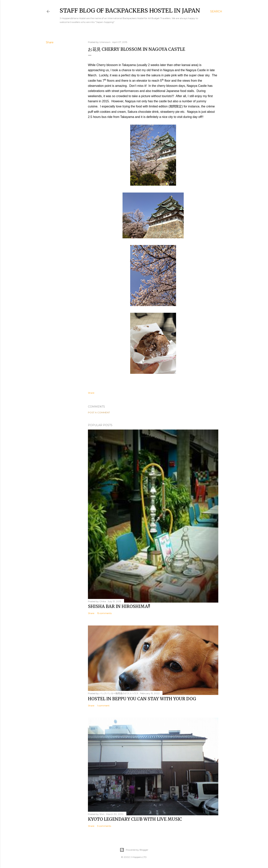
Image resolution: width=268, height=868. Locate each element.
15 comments (104, 613)
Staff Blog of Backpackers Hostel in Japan (130, 10)
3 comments (104, 826)
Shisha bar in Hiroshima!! (119, 606)
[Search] (216, 11)
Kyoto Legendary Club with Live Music (135, 819)
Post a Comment (99, 412)
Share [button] (50, 42)
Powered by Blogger (134, 850)
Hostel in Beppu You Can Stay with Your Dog (142, 699)
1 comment (103, 706)
